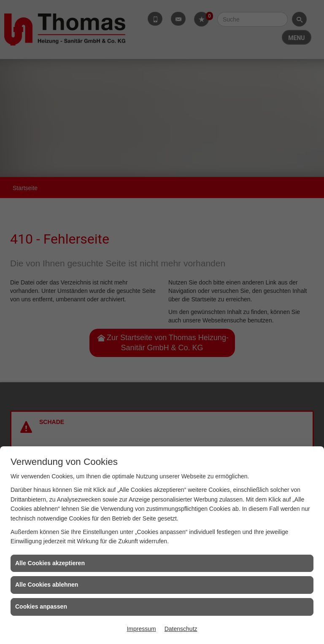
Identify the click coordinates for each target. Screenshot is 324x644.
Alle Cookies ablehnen (47, 585)
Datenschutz (181, 629)
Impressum (141, 629)
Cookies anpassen (41, 606)
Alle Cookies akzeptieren (50, 563)
